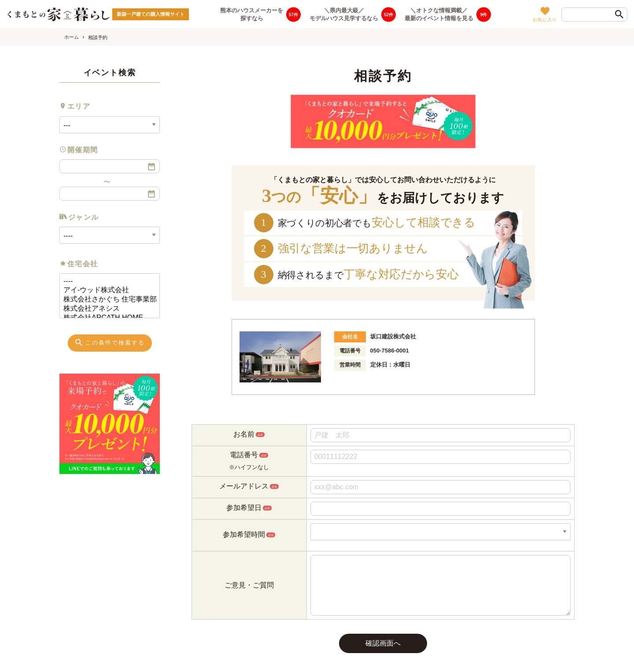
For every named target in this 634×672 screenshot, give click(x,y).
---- (106, 281)
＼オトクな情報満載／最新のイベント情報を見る (439, 14)
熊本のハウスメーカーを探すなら (252, 14)
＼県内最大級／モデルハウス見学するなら (344, 14)
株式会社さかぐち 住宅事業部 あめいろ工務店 (106, 299)
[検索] (619, 15)
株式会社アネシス (106, 309)
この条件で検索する (109, 342)
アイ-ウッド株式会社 (106, 290)
